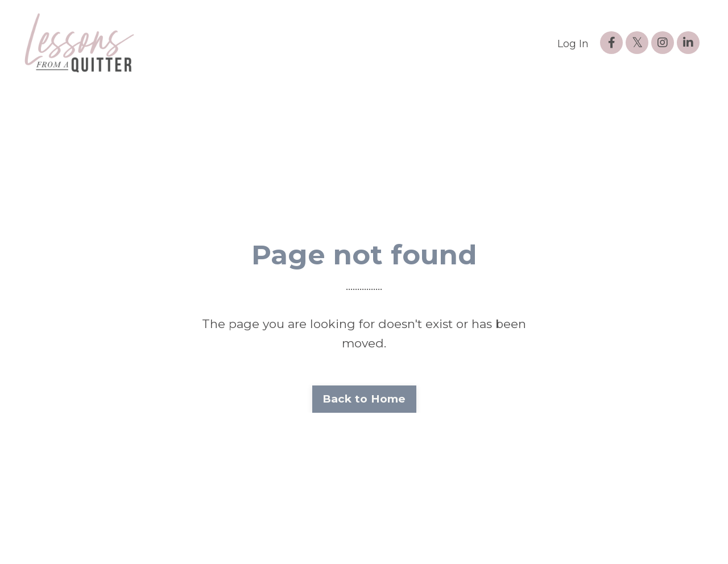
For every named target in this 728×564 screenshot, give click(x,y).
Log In (573, 44)
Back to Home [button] (364, 399)
